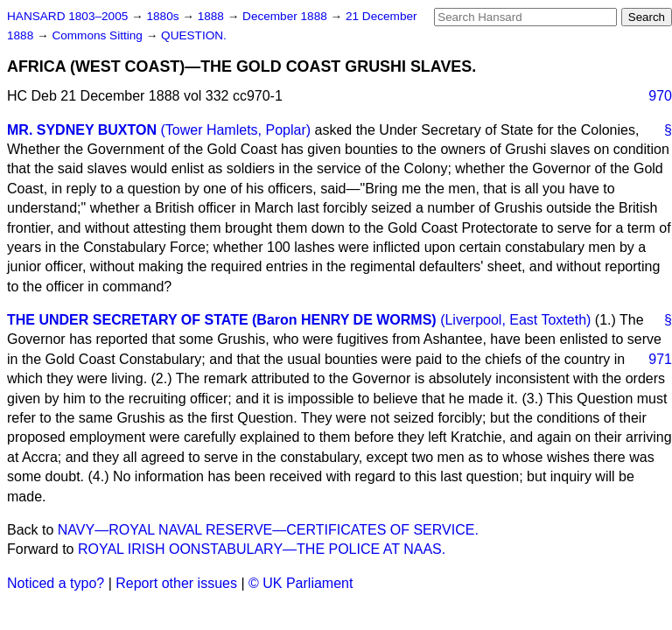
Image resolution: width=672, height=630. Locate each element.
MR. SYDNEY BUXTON (82, 130)
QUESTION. (194, 35)
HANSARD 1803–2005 (67, 16)
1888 (213, 16)
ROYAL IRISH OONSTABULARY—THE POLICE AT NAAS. (262, 549)
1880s (164, 16)
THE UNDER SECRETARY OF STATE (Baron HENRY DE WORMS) (222, 320)
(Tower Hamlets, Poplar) (235, 130)
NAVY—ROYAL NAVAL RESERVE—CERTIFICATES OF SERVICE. (268, 530)
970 (660, 96)
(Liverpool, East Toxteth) (515, 320)
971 (660, 359)
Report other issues (176, 583)
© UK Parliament (301, 583)
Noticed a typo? (56, 583)
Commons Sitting (98, 35)
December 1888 (287, 16)
